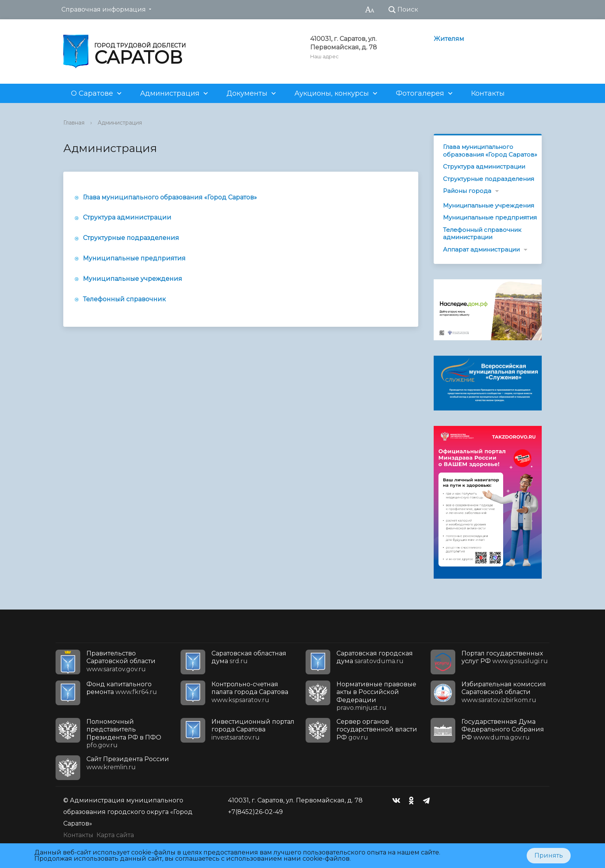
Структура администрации (127, 217)
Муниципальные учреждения (133, 279)
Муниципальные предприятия (134, 258)
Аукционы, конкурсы (332, 93)
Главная (74, 123)
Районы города (467, 191)
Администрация (170, 93)
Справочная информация (104, 9)
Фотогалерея (420, 93)
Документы (247, 93)
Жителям (449, 39)
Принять (549, 855)
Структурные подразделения (131, 238)
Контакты (488, 93)
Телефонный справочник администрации (482, 234)
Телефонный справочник (124, 299)
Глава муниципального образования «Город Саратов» (170, 197)
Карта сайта (115, 835)
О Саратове (92, 93)
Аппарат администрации (481, 249)
